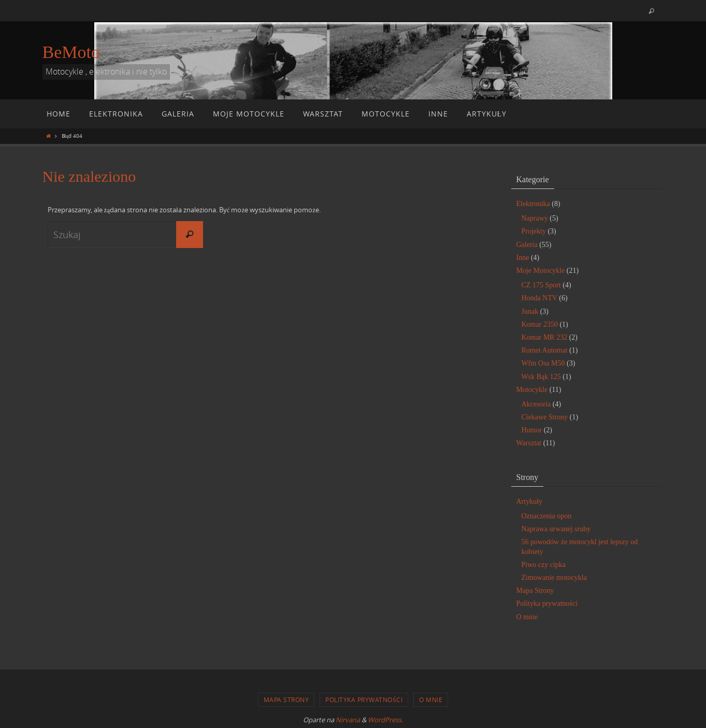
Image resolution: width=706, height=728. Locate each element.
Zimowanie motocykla (554, 578)
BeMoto (71, 52)
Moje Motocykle (541, 271)
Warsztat (529, 443)
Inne (523, 258)
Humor (532, 430)
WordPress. (385, 720)
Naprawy (535, 218)
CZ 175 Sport (541, 285)
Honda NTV (539, 298)
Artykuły (530, 501)
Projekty (534, 231)
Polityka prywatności (547, 603)
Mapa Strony (535, 591)
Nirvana (348, 720)
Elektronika (533, 204)
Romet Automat (545, 350)
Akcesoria (536, 404)
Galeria (527, 245)
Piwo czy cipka (544, 565)
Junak (530, 311)
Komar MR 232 (545, 337)
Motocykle (532, 390)
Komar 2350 (540, 324)
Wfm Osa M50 (543, 363)
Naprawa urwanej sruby (556, 529)
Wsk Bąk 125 (541, 377)
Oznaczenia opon (547, 516)
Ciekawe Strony (545, 417)
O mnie (527, 617)
